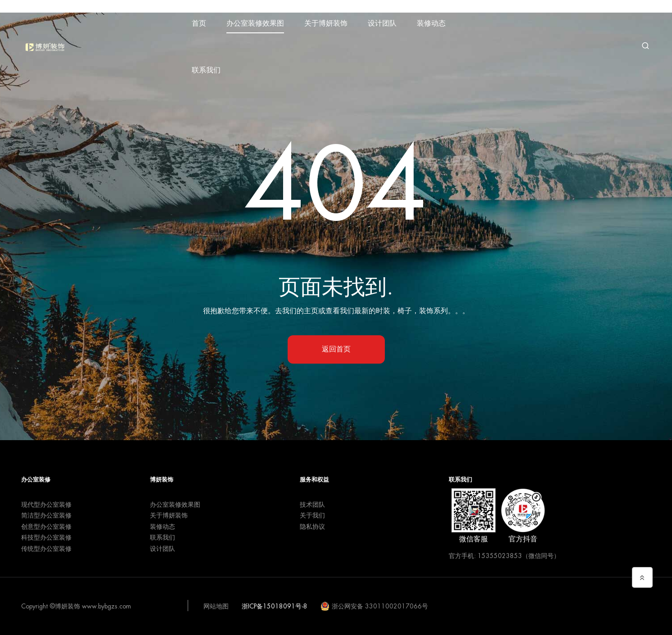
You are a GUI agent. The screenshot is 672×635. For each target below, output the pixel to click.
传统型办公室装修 (46, 549)
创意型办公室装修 (46, 527)
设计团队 (382, 23)
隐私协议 (312, 527)
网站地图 (216, 606)
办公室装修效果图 (255, 23)
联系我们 (206, 70)
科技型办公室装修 (46, 537)
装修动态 (431, 23)
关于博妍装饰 (326, 23)
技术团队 (312, 504)
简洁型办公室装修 (46, 515)
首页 (199, 23)
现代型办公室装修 (46, 504)
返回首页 (336, 349)
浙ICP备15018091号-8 (275, 606)
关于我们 (312, 515)
